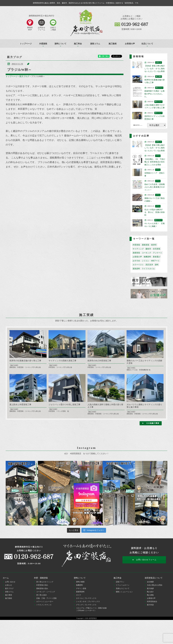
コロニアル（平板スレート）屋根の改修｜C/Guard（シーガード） (91, 609)
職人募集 (150, 595)
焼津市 (154, 245)
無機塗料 (147, 257)
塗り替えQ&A (41, 595)
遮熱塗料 (136, 269)
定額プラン (120, 582)
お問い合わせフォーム (146, 560)
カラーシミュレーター (45, 602)
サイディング (138, 249)
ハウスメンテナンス (44, 605)
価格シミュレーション (124, 592)
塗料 (157, 265)
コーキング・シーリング (46, 592)
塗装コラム (95, 44)
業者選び (157, 257)
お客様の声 (130, 44)
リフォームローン (123, 585)
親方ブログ (24, 76)
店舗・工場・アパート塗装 (46, 598)
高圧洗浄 (149, 265)
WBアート (155, 261)
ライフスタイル (148, 269)
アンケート (157, 253)
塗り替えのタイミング (45, 582)
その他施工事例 (153, 423)
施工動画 (113, 44)
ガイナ (79, 595)
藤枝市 (148, 249)
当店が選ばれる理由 (155, 585)
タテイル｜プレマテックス (86, 598)
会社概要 (150, 582)
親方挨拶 (150, 588)
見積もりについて (123, 588)
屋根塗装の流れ (42, 588)
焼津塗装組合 (152, 602)
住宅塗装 (157, 249)
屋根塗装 (146, 245)
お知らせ (8, 585)
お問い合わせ (10, 582)
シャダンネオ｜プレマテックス (88, 602)
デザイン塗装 (81, 588)
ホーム (6, 578)
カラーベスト (138, 265)
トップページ (26, 44)
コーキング (146, 253)
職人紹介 (150, 592)
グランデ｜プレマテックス (86, 605)
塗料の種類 (80, 582)
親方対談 (150, 605)
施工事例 (8, 595)
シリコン (146, 261)
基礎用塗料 (80, 592)
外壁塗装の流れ (42, 585)
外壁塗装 (136, 245)
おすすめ (136, 261)
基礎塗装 (136, 253)
